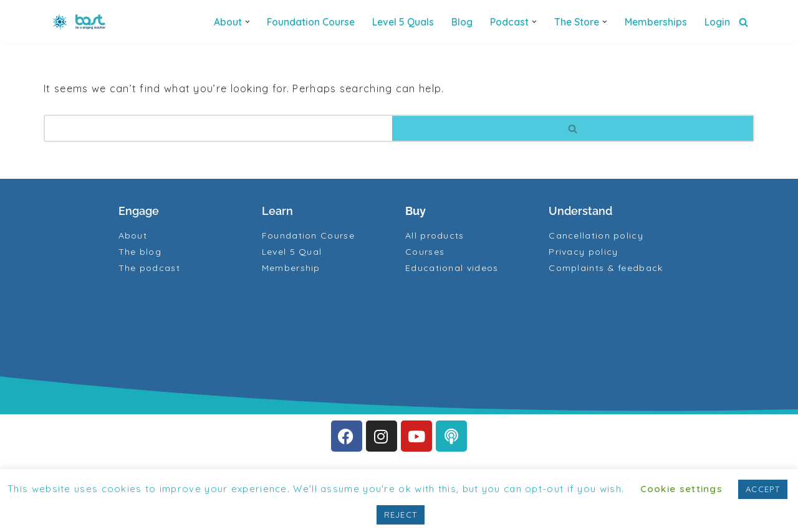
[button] (248, 22)
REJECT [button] (401, 515)
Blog (462, 22)
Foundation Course (311, 22)
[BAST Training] (81, 22)
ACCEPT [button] (763, 489)
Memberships (656, 22)
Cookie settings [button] (682, 489)
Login (717, 22)
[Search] (743, 22)
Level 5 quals (403, 22)
